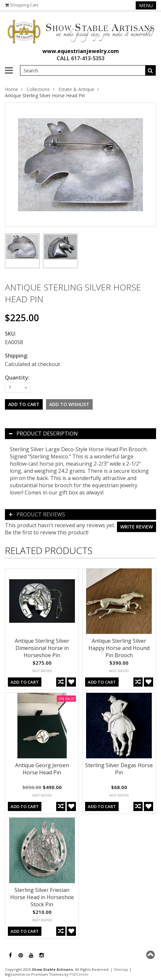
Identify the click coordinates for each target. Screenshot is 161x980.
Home (11, 89)
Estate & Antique (76, 89)
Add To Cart (25, 682)
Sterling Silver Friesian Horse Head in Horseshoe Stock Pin (42, 897)
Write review (137, 527)
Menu (146, 5)
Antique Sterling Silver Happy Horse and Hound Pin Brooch (119, 648)
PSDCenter (79, 974)
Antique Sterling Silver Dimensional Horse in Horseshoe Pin (42, 648)
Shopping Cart (24, 5)
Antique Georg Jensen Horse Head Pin (42, 769)
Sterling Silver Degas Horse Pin (119, 769)
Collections (38, 89)
